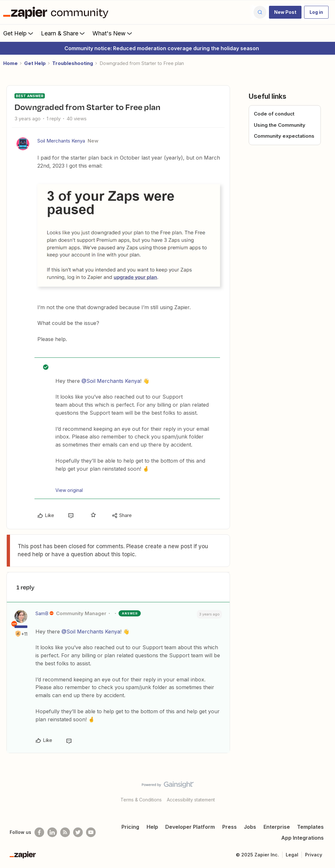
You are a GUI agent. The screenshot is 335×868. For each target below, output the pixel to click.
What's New (113, 33)
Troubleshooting (73, 63)
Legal (292, 855)
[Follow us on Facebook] (39, 832)
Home (10, 63)
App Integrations (302, 838)
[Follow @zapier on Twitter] (78, 832)
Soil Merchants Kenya (61, 141)
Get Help (19, 33)
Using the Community (280, 125)
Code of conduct (274, 114)
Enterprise (277, 827)
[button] (285, 12)
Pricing (130, 827)
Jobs (250, 827)
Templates (310, 827)
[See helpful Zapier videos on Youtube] (91, 832)
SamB (42, 613)
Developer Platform (190, 827)
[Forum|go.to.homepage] (57, 12)
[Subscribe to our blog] (65, 832)
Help (152, 827)
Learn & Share (63, 33)
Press (230, 827)
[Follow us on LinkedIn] (52, 832)
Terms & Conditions (141, 800)
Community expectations (284, 136)
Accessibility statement (191, 800)
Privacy (314, 855)
